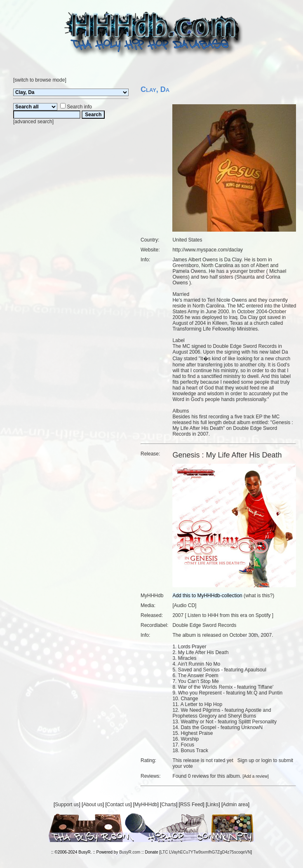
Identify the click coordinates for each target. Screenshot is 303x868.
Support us (67, 805)
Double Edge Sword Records (204, 625)
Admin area (235, 805)
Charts (169, 805)
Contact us (119, 805)
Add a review (256, 776)
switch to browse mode (40, 80)
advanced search (33, 122)
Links (213, 805)
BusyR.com (130, 852)
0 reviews (198, 776)
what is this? (259, 596)
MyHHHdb (146, 805)
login (267, 760)
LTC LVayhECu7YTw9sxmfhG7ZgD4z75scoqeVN (206, 852)
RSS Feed (191, 805)
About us (93, 805)
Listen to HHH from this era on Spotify (229, 615)
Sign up (246, 760)
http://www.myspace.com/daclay (208, 250)
